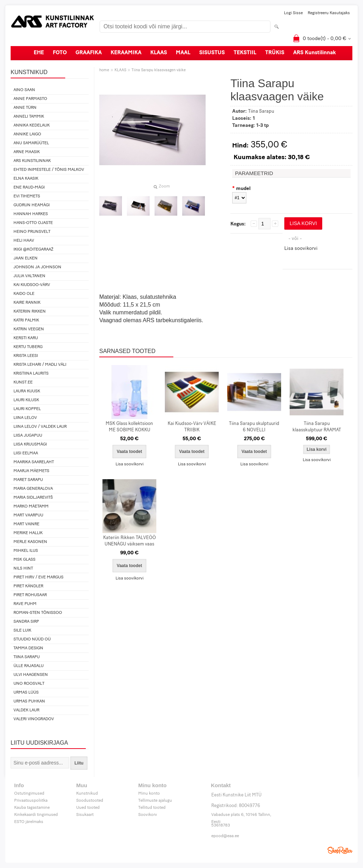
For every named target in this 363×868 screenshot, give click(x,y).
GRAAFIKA (89, 53)
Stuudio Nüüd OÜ (32, 639)
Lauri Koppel (27, 409)
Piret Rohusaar (30, 595)
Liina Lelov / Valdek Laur (40, 427)
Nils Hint (23, 569)
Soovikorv (148, 815)
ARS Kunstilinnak (315, 53)
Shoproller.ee (340, 850)
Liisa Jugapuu (28, 436)
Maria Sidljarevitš (33, 498)
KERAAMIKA (126, 53)
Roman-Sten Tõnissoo (38, 613)
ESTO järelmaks (29, 822)
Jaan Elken (26, 258)
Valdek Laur (26, 710)
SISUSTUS (212, 53)
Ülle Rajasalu (29, 666)
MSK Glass (24, 560)
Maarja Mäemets (31, 471)
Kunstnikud (87, 794)
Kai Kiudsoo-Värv (32, 285)
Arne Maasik (27, 152)
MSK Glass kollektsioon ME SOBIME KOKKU (129, 427)
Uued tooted (88, 808)
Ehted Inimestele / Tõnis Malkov (49, 170)
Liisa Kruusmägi (30, 444)
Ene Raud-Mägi (29, 187)
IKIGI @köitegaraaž (33, 250)
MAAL (183, 53)
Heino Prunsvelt (32, 232)
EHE (39, 53)
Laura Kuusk (27, 391)
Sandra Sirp (26, 622)
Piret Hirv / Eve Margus (38, 577)
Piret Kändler (28, 586)
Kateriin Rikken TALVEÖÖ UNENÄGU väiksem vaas (130, 541)
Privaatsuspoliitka (31, 801)
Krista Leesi (26, 356)
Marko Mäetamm (31, 506)
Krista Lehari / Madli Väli (40, 365)
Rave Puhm (25, 604)
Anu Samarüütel (31, 143)
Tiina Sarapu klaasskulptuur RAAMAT (317, 427)
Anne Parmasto (30, 99)
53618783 (221, 825)
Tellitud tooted (152, 808)
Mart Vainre (26, 524)
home (104, 70)
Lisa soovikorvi (301, 249)
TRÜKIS (275, 53)
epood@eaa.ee (225, 836)
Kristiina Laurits (31, 374)
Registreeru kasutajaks (329, 13)
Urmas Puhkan (29, 701)
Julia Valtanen (29, 276)
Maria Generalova (33, 489)
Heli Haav (24, 241)
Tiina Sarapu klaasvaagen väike (159, 70)
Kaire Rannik (27, 303)
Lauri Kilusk (26, 400)
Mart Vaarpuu (28, 515)
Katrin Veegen (29, 329)
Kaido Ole (24, 294)
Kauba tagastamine (32, 808)
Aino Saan (24, 90)
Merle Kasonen (30, 542)
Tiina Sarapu (27, 657)
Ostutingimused (29, 794)
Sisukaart (85, 815)
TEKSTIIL (245, 53)
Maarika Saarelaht (34, 462)
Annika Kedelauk (32, 125)
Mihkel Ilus (26, 551)
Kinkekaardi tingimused (36, 815)
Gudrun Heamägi (32, 205)
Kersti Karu (26, 338)
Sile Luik (22, 631)
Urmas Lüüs (26, 693)
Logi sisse (293, 13)
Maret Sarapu (28, 480)
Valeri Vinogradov (34, 719)
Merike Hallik (28, 533)
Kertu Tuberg (28, 347)
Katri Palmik (26, 320)
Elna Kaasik (26, 179)
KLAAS (159, 53)
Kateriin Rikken (30, 312)
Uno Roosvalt (29, 684)
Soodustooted (90, 801)
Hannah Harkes (31, 214)
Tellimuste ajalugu (155, 801)
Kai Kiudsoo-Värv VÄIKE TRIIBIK (192, 427)
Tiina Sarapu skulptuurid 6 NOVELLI (254, 427)
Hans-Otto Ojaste (33, 223)
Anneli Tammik (29, 117)
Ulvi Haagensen (31, 675)
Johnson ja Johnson (37, 267)
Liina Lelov (25, 418)
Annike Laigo (27, 134)
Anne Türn (25, 108)
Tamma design (28, 648)
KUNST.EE (23, 382)
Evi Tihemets (27, 196)
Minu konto (149, 794)
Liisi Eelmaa (26, 453)
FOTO (60, 53)
